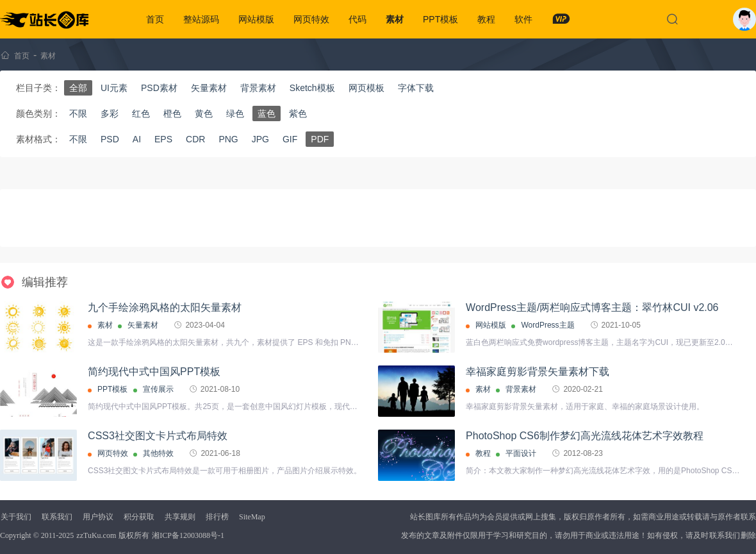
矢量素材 (209, 88)
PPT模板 (440, 19)
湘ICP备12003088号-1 (188, 535)
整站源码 (201, 19)
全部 (78, 88)
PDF (320, 139)
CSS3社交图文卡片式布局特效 (158, 436)
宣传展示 (158, 389)
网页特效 (311, 19)
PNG (228, 139)
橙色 (172, 113)
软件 (523, 19)
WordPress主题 (547, 325)
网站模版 (256, 19)
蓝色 (267, 113)
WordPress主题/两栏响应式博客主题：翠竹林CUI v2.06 (592, 307)
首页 (155, 19)
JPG (260, 139)
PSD (110, 139)
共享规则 (180, 517)
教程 (486, 19)
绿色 (235, 113)
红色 (141, 113)
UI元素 (114, 88)
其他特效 (158, 453)
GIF (290, 139)
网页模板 (366, 88)
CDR (195, 139)
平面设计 (521, 453)
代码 (357, 19)
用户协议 (98, 517)
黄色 (204, 113)
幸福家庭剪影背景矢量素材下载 (538, 372)
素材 (395, 19)
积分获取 (139, 517)
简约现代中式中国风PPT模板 (154, 372)
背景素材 (258, 88)
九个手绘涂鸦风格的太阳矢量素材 (165, 307)
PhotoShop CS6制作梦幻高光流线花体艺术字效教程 (585, 436)
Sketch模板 (312, 88)
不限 (78, 113)
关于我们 (16, 517)
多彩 (110, 113)
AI (137, 139)
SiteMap (252, 517)
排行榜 (217, 517)
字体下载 (416, 88)
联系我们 (57, 517)
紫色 (298, 113)
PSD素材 (159, 88)
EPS (163, 139)
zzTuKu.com (96, 535)
